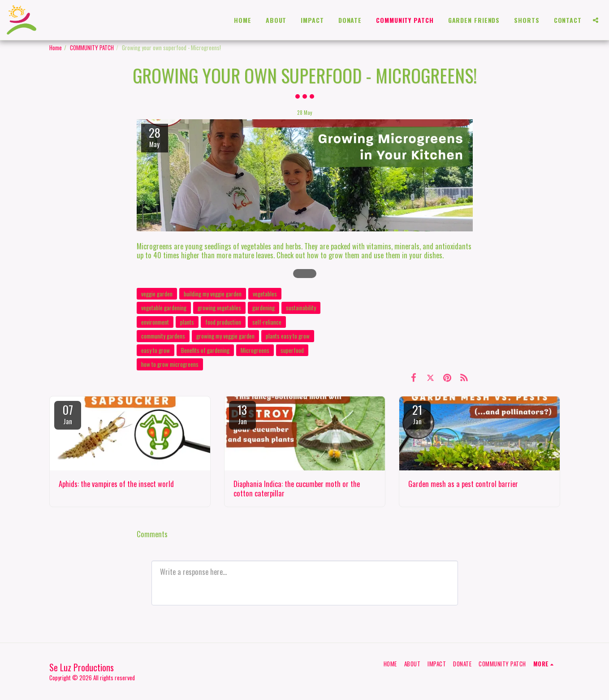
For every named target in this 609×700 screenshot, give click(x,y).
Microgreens (255, 350)
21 (417, 413)
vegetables (265, 294)
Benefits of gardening (205, 350)
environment (155, 322)
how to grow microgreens (170, 364)
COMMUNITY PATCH (92, 48)
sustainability (301, 308)
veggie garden (157, 294)
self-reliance (267, 322)
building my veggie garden (213, 294)
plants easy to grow (288, 336)
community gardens (163, 336)
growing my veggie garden (225, 336)
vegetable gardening (164, 308)
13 (242, 413)
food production (223, 322)
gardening (263, 308)
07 (68, 413)
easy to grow (155, 350)
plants (187, 322)
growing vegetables (219, 308)
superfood (292, 350)
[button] (596, 20)
